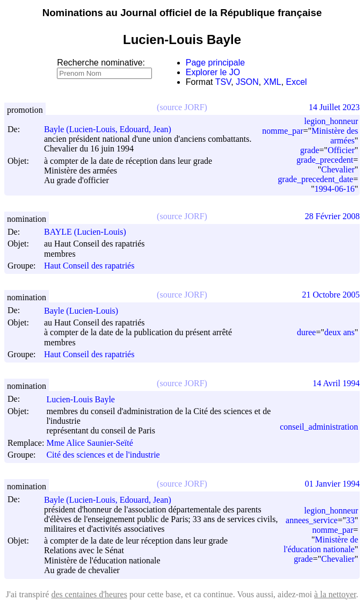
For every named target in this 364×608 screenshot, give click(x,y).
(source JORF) (182, 107)
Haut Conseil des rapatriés (89, 266)
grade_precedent (325, 160)
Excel (297, 82)
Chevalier (338, 169)
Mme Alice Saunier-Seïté (94, 443)
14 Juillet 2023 (334, 107)
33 (350, 520)
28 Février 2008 (332, 216)
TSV (223, 82)
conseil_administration (319, 427)
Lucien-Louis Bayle (85, 399)
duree (307, 332)
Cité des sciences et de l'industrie (103, 455)
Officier (341, 150)
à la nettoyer (335, 594)
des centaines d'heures (89, 594)
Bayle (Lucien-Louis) (86, 311)
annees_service (312, 520)
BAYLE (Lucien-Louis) (90, 232)
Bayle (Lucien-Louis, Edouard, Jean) (112, 129)
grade (310, 150)
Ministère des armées (335, 136)
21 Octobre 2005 (331, 295)
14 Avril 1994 (336, 383)
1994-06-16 (335, 189)
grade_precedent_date (316, 179)
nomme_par (282, 131)
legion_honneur (331, 121)
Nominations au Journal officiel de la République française (182, 13)
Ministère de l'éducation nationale (321, 544)
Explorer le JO (213, 72)
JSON (247, 82)
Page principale (215, 63)
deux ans (339, 332)
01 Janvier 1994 (332, 484)
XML (272, 82)
